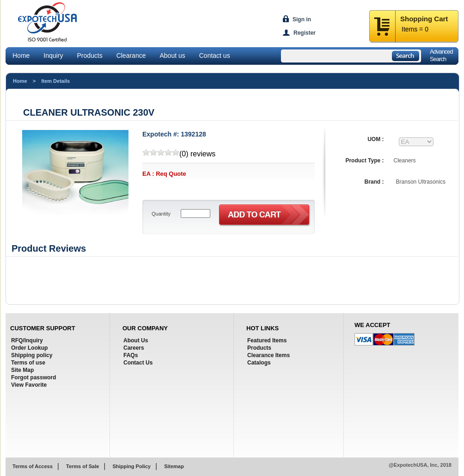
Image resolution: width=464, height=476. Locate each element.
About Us (136, 340)
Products (89, 56)
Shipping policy (32, 355)
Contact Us (138, 363)
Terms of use (28, 363)
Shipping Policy (131, 466)
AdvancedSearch (441, 55)
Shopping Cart (424, 19)
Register (305, 33)
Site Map (22, 370)
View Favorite (29, 385)
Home (21, 56)
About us (172, 56)
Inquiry (53, 56)
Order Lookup (29, 348)
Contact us (215, 56)
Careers (134, 348)
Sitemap (174, 466)
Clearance (131, 56)
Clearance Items (269, 355)
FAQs (131, 355)
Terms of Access (33, 466)
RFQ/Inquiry (27, 340)
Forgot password (34, 377)
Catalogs (259, 363)
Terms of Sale (82, 466)
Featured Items (267, 340)
